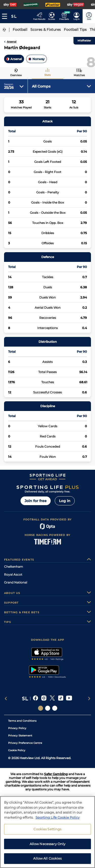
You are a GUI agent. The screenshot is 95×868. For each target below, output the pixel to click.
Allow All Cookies (47, 858)
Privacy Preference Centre (25, 743)
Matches (79, 75)
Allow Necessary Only (48, 844)
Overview (16, 75)
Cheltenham (14, 567)
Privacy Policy (17, 728)
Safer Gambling (56, 774)
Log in (65, 501)
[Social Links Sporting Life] (41, 708)
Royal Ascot (13, 574)
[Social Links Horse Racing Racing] (48, 708)
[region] (48, 832)
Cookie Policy (17, 750)
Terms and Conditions (22, 721)
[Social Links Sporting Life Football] (55, 708)
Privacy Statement (20, 736)
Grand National (16, 582)
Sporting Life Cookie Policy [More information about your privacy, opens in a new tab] (58, 817)
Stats (48, 75)
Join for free (36, 501)
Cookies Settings (47, 829)
